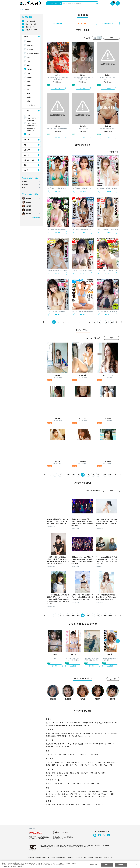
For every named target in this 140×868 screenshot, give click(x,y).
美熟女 (74, 773)
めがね (84, 754)
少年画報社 (29, 77)
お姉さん (63, 773)
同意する (121, 864)
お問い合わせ (98, 858)
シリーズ (26, 140)
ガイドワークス (30, 45)
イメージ (26, 155)
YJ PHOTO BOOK (66, 733)
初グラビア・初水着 (66, 805)
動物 (90, 805)
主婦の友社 (29, 69)
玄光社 (28, 57)
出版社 (26, 37)
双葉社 (28, 101)
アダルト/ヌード (101, 797)
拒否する (107, 864)
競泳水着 (73, 754)
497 (93, 616)
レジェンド (67, 797)
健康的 (51, 765)
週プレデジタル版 (31, 24)
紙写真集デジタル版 (53, 744)
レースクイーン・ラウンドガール (60, 794)
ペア (50, 783)
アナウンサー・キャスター (85, 794)
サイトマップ (108, 858)
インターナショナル (93, 765)
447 (93, 475)
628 (105, 616)
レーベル (26, 111)
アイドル (65, 791)
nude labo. (66, 746)
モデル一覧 (36, 218)
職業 (25, 165)
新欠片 (28, 89)
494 (78, 616)
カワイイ (100, 773)
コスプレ (52, 754)
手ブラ (51, 805)
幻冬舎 (28, 61)
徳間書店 (29, 85)
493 (110, 475)
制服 (63, 754)
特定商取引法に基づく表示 (65, 858)
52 (112, 322)
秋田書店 (29, 41)
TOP (21, 9)
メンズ (81, 805)
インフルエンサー (106, 794)
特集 (23, 188)
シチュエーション (29, 160)
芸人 (78, 797)
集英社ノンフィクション (69, 736)
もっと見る (113, 679)
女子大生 (106, 791)
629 (110, 616)
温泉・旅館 (93, 783)
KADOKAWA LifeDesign (33, 53)
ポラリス (59, 746)
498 (98, 616)
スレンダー (53, 762)
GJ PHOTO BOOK (78, 733)
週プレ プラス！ (30, 27)
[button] (118, 641)
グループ (70, 783)
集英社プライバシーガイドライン (46, 858)
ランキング (25, 185)
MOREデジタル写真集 (92, 733)
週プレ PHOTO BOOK (53, 733)
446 (88, 475)
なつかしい (86, 773)
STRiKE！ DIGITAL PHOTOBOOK (31, 119)
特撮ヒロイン (53, 797)
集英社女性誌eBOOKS (53, 736)
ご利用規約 (31, 858)
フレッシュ (63, 765)
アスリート (89, 797)
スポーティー (77, 765)
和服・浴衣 (96, 754)
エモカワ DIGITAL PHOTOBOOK (31, 129)
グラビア (29, 134)
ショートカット (88, 762)
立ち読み (58, 88)
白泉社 (28, 93)
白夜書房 (29, 97)
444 (78, 475)
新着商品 (25, 182)
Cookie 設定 (78, 858)
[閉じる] (137, 864)
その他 (26, 170)
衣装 (25, 145)
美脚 (101, 762)
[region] (70, 864)
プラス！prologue (66, 744)
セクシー (113, 773)
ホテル (81, 783)
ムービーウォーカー (32, 105)
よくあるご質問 (88, 858)
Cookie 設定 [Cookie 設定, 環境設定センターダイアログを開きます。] (94, 864)
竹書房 (28, 81)
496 (88, 616)
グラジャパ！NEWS (31, 30)
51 (107, 322)
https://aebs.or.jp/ (44, 848)
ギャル (108, 765)
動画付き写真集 (78, 744)
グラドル (52, 791)
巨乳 (65, 762)
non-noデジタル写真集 (108, 733)
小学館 (28, 73)
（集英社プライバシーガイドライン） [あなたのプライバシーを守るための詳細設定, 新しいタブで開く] (12, 866)
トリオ (59, 783)
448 (98, 475)
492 (105, 475)
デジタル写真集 (30, 21)
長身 (110, 762)
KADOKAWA (30, 49)
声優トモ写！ (50, 746)
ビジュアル (27, 150)
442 (68, 475)
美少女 (51, 773)
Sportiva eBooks (84, 736)
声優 (96, 791)
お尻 (75, 762)
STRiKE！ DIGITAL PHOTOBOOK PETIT (32, 124)
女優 (76, 791)
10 (99, 322)
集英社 (28, 65)
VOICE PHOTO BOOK (91, 744)
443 (73, 475)
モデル (86, 791)
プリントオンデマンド (105, 744)
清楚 (50, 775)
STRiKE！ (29, 116)
